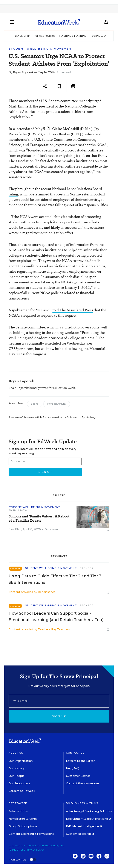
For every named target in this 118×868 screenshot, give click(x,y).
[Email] (59, 701)
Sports (35, 404)
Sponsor (87, 568)
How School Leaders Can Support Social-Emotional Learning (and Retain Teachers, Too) (56, 617)
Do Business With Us (82, 803)
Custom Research (80, 834)
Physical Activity (57, 404)
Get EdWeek (18, 803)
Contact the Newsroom (82, 783)
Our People (17, 776)
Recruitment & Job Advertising (89, 819)
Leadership (22, 36)
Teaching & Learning (73, 36)
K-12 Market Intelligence (84, 826)
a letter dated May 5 (31, 129)
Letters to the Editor (80, 761)
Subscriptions (18, 811)
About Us (16, 753)
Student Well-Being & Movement (41, 49)
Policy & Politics (44, 36)
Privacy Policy (35, 850)
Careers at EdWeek (22, 791)
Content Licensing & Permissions (31, 834)
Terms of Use (17, 850)
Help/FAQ (73, 768)
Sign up (59, 716)
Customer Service (78, 776)
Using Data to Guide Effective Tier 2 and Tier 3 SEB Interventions (55, 579)
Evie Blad (15, 529)
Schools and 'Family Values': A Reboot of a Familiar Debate (39, 519)
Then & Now (18, 510)
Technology (99, 36)
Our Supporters (19, 783)
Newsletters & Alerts (23, 819)
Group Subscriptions (23, 826)
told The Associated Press (73, 310)
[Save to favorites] (59, 86)
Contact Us (75, 753)
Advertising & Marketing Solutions (91, 811)
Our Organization (21, 761)
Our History (17, 768)
